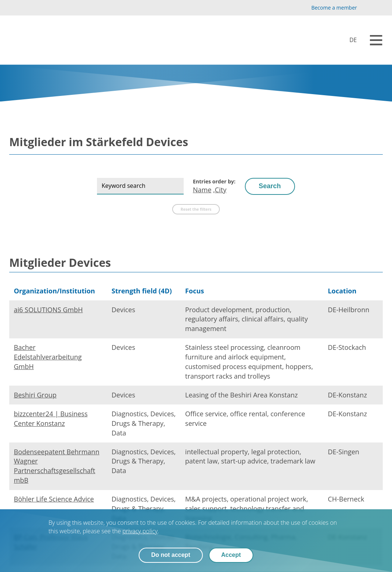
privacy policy (140, 531)
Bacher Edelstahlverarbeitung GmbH (48, 357)
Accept (231, 555)
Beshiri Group (35, 395)
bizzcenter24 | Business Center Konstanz (51, 418)
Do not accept (171, 555)
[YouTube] (367, 8)
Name (202, 190)
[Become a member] (328, 8)
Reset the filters (196, 209)
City (221, 190)
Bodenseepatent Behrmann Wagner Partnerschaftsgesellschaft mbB (57, 466)
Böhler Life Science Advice (54, 499)
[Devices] (348, 40)
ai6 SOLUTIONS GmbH (48, 310)
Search (270, 186)
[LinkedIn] (379, 8)
